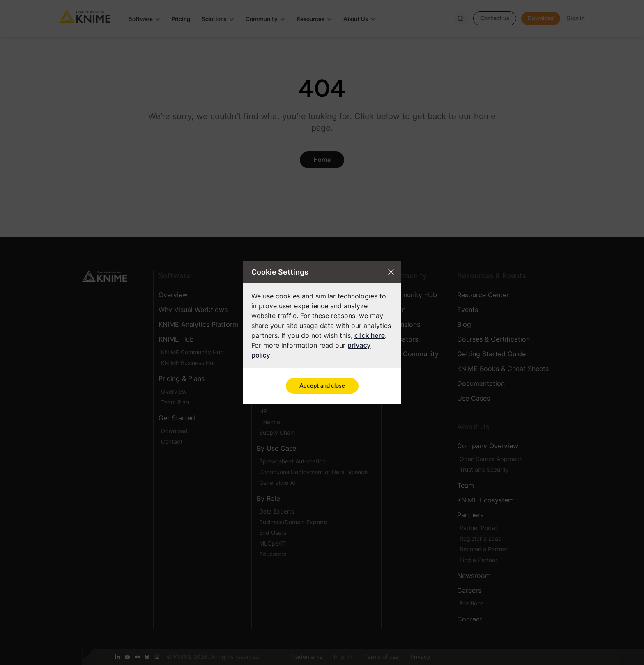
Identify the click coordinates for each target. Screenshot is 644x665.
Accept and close (322, 386)
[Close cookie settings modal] (391, 272)
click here (370, 335)
